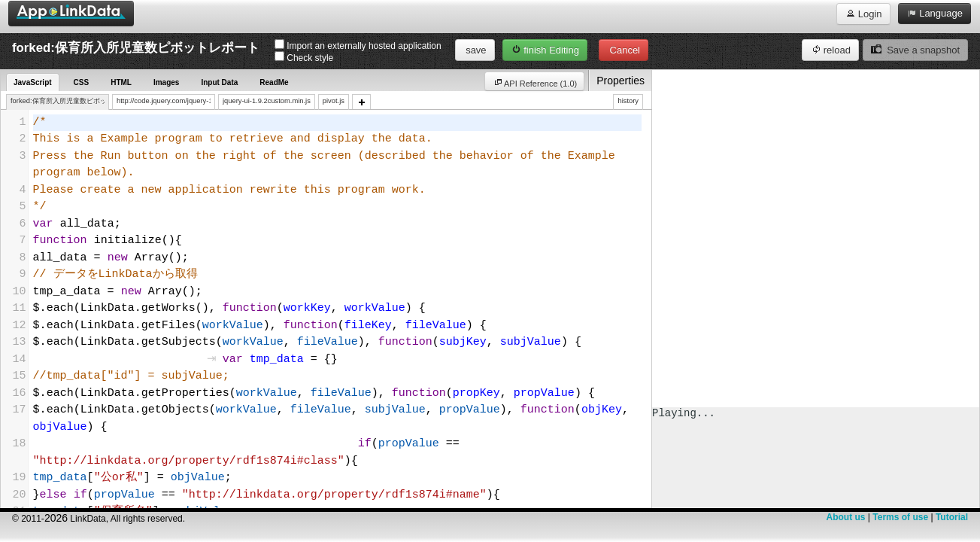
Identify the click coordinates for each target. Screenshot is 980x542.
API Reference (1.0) (535, 82)
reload (830, 49)
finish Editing (545, 49)
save (475, 50)
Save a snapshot (915, 49)
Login (863, 13)
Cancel (623, 50)
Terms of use (900, 517)
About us (845, 517)
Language (934, 13)
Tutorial (952, 517)
